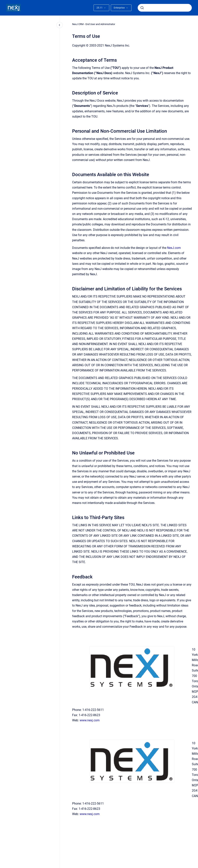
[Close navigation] (60, 25)
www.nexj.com (90, 720)
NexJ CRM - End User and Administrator (94, 24)
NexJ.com (174, 248)
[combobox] (165, 8)
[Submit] (142, 8)
